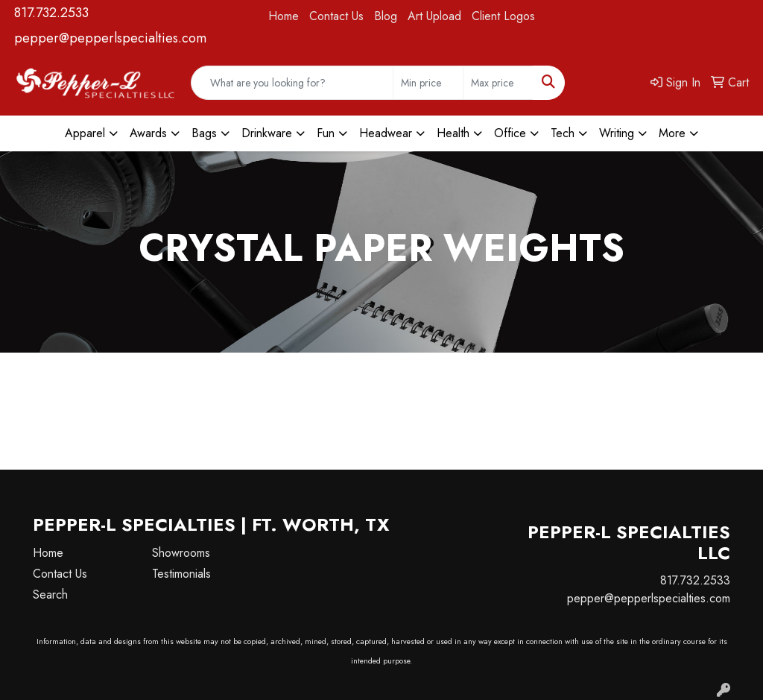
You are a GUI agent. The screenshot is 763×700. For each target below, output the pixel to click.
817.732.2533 (51, 13)
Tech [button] (563, 133)
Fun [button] (326, 133)
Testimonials (181, 574)
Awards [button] (148, 133)
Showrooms (181, 553)
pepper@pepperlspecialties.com (110, 38)
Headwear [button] (386, 133)
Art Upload (434, 16)
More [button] (672, 133)
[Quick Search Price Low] (428, 83)
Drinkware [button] (267, 133)
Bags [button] (204, 133)
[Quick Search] (292, 83)
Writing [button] (617, 133)
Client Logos (503, 16)
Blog (386, 16)
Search (50, 595)
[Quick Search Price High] (498, 83)
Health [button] (453, 133)
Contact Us (336, 16)
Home (284, 16)
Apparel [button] (85, 133)
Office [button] (510, 133)
